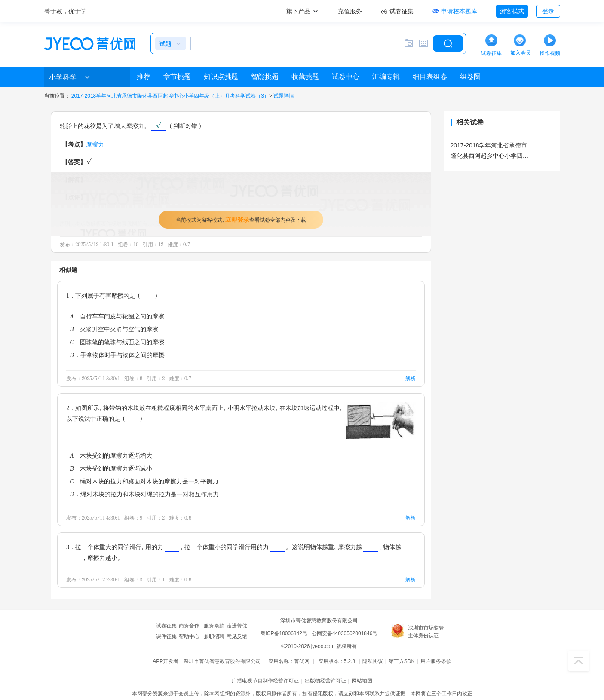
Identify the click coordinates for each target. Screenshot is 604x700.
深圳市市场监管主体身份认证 (426, 632)
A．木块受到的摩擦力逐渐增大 (111, 455)
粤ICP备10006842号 (284, 633)
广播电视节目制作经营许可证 (265, 681)
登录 (548, 11)
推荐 (144, 77)
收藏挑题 (305, 77)
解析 (411, 378)
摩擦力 (95, 144)
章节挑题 (177, 77)
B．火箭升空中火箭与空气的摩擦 (114, 329)
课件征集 (166, 636)
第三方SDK (402, 661)
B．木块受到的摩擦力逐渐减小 (111, 468)
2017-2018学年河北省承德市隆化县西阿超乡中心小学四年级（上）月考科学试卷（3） (170, 96)
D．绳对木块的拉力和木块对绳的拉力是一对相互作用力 (144, 494)
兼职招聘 (214, 636)
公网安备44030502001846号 (345, 633)
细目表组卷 (430, 77)
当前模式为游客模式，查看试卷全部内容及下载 (241, 219)
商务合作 (189, 626)
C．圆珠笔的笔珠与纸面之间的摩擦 (117, 342)
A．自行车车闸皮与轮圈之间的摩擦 (117, 316)
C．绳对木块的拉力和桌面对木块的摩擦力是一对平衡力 (144, 481)
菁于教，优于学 (65, 11)
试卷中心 (346, 77)
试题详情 (284, 96)
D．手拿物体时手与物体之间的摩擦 (117, 355)
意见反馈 (237, 636)
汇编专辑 (386, 77)
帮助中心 (189, 636)
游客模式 (512, 11)
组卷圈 (470, 77)
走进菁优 (237, 626)
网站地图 (362, 681)
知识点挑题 (221, 77)
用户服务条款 (436, 661)
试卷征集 (166, 626)
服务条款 (214, 626)
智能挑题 (265, 77)
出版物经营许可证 (325, 681)
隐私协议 (373, 661)
